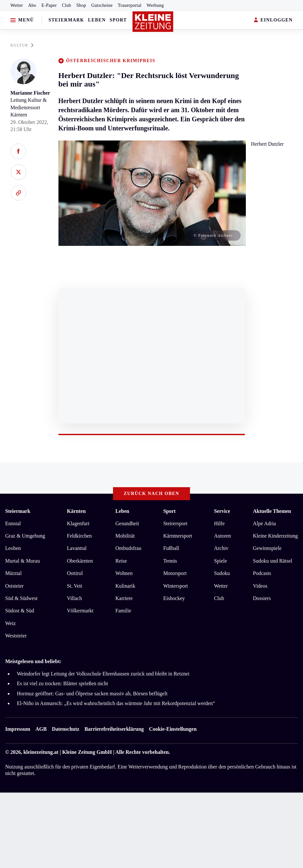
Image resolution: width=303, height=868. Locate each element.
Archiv (221, 548)
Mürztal (13, 573)
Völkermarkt (80, 611)
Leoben (13, 548)
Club (67, 5)
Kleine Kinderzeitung (275, 536)
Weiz (10, 623)
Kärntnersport (178, 536)
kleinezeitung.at (41, 752)
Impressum (18, 729)
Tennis (170, 561)
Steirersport (176, 523)
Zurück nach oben (151, 494)
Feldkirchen (79, 536)
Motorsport (175, 573)
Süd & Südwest (21, 598)
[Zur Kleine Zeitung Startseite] (153, 22)
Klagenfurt (78, 523)
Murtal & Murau (23, 561)
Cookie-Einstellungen (173, 729)
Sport (118, 20)
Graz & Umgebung (25, 536)
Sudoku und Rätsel (273, 561)
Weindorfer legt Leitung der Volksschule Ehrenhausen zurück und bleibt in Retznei (103, 674)
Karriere (124, 598)
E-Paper (49, 5)
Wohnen (124, 573)
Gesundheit (127, 523)
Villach (74, 598)
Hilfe (219, 523)
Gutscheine (102, 5)
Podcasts (262, 573)
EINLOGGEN (273, 20)
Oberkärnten (80, 561)
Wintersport (176, 586)
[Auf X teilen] (18, 172)
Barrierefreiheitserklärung (114, 729)
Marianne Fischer (30, 93)
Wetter (17, 5)
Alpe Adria (265, 523)
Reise (121, 561)
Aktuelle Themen (272, 511)
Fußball (171, 548)
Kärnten (76, 511)
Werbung (155, 5)
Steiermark (66, 20)
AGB (41, 729)
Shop (81, 5)
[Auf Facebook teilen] (18, 151)
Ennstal (13, 523)
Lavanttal (77, 548)
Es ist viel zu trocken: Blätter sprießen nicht (62, 683)
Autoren (222, 536)
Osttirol (75, 573)
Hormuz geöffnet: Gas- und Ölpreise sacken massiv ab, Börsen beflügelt (92, 694)
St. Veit (75, 586)
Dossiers (262, 598)
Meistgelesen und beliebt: (33, 661)
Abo (32, 5)
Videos (260, 586)
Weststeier (16, 636)
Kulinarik (125, 586)
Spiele (221, 561)
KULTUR (22, 45)
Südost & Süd (20, 611)
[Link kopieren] (18, 193)
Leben (97, 20)
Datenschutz (66, 729)
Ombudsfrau (128, 548)
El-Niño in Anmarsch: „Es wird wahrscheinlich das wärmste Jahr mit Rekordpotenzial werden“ (116, 703)
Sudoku (222, 573)
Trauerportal (130, 5)
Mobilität (125, 536)
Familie (123, 611)
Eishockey (174, 598)
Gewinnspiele (267, 548)
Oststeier (14, 586)
